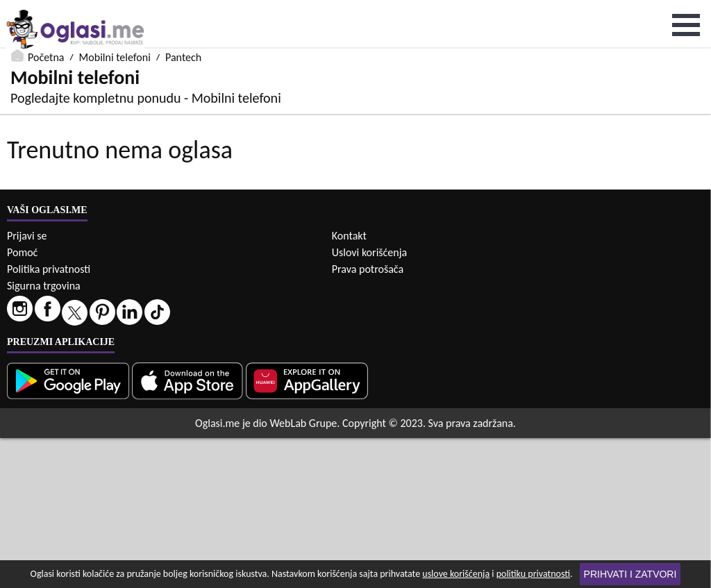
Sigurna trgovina (44, 436)
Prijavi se (27, 386)
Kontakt (349, 386)
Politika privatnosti (49, 419)
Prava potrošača (368, 419)
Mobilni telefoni (115, 9)
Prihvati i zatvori (630, 574)
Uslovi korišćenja (369, 402)
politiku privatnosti (533, 574)
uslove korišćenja (456, 574)
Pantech (183, 9)
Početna (46, 9)
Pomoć (22, 402)
